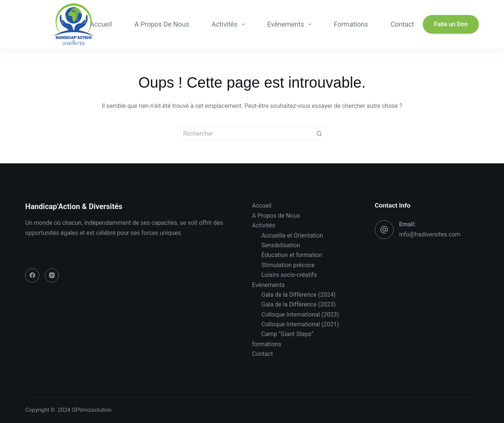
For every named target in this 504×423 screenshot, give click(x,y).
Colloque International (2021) (300, 324)
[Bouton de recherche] (319, 133)
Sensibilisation (281, 245)
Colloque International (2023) (300, 315)
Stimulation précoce (288, 265)
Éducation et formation (292, 255)
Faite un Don (451, 24)
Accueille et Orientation (292, 235)
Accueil (101, 24)
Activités (230, 24)
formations (351, 24)
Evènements (291, 24)
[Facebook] (32, 275)
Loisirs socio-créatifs (289, 275)
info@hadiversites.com (430, 234)
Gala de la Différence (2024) (298, 295)
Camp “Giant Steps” (287, 334)
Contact (402, 24)
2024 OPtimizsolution (85, 410)
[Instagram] (52, 275)
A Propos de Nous (162, 24)
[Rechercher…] (245, 133)
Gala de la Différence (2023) (298, 304)
